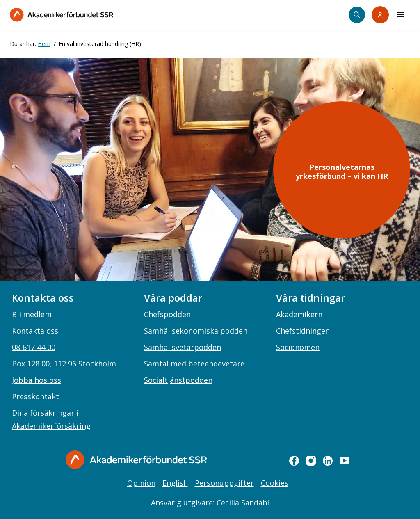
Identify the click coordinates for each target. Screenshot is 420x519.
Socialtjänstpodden (178, 380)
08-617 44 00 (34, 347)
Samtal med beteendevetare (194, 364)
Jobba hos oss (37, 380)
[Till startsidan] (62, 15)
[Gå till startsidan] (136, 460)
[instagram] (311, 461)
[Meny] (400, 15)
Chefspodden (167, 314)
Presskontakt (35, 396)
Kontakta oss (35, 331)
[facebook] (294, 461)
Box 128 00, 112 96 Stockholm (64, 364)
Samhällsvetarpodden (183, 347)
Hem (44, 44)
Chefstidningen (303, 331)
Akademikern (299, 314)
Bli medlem (32, 314)
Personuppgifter (224, 483)
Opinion (141, 483)
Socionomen (298, 347)
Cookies (275, 483)
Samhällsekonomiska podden (196, 331)
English (175, 483)
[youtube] (345, 461)
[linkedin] (328, 461)
